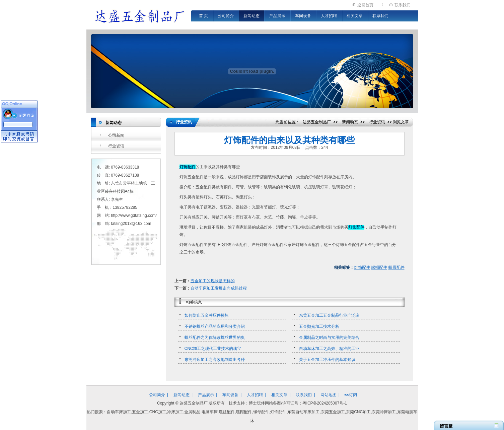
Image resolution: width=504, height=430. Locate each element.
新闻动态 (251, 16)
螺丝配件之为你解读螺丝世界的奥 (215, 337)
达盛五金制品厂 (317, 122)
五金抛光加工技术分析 (319, 326)
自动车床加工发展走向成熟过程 (219, 288)
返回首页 (365, 5)
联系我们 (403, 5)
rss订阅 (350, 395)
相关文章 (355, 16)
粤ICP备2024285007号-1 (325, 403)
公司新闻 (116, 135)
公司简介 (226, 16)
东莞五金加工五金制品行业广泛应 (329, 315)
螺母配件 (397, 267)
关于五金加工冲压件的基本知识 (327, 360)
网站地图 (329, 395)
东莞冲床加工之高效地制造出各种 (215, 360)
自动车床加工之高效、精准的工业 (329, 349)
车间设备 (303, 16)
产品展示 (277, 16)
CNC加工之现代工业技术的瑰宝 (213, 349)
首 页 (203, 16)
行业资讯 (116, 146)
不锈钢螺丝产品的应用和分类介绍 (215, 326)
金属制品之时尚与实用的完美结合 (329, 337)
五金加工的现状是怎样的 (213, 281)
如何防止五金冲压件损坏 (207, 315)
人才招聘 (329, 16)
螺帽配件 (379, 267)
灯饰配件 (362, 267)
